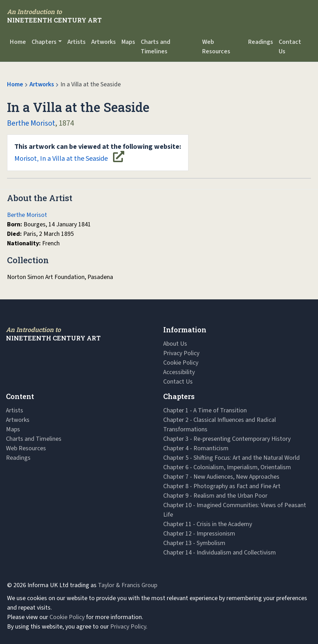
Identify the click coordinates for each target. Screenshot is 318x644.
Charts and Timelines (155, 47)
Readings (261, 42)
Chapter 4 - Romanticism (196, 448)
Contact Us (290, 47)
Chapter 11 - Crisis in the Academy (208, 524)
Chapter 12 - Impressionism (199, 534)
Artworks (104, 42)
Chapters (44, 42)
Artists (77, 42)
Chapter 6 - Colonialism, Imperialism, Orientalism (227, 467)
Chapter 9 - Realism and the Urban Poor (215, 496)
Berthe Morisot (31, 123)
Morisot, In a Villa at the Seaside (98, 153)
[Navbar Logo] (54, 16)
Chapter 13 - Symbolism (194, 543)
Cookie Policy (181, 363)
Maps (128, 42)
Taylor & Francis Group (128, 585)
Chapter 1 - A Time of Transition (205, 410)
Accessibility (179, 372)
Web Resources (216, 47)
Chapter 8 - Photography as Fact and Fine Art (222, 486)
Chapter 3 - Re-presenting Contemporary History (227, 439)
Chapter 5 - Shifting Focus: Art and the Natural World (231, 458)
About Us (175, 344)
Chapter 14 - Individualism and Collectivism (220, 553)
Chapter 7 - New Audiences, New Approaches (221, 477)
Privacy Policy (181, 353)
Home (18, 42)
